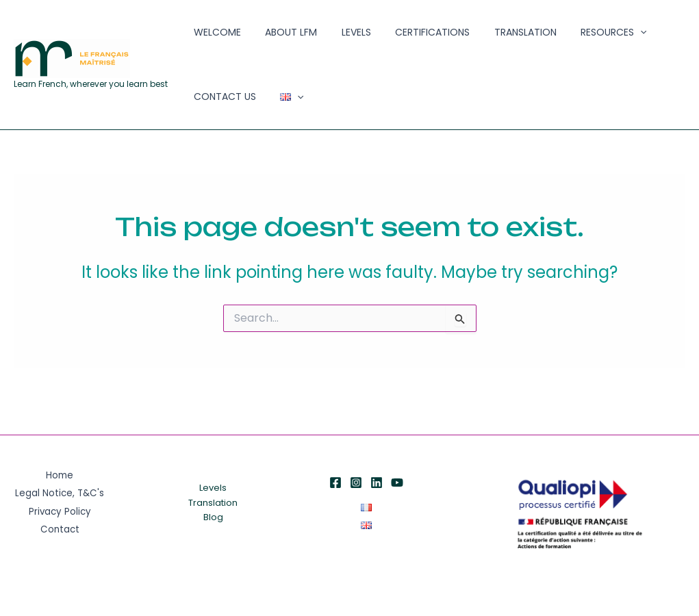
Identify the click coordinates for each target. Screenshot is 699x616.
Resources (563, 38)
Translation (484, 38)
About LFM (277, 38)
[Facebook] (335, 483)
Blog (213, 518)
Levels (333, 38)
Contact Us (642, 38)
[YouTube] (397, 483)
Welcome (213, 38)
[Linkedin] (377, 483)
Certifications (400, 38)
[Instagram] (356, 483)
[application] (589, 38)
